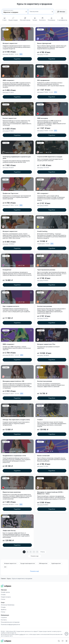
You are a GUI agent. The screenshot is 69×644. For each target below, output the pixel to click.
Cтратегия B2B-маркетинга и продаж (50, 157)
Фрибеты (4, 610)
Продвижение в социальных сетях (14, 456)
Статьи (3, 599)
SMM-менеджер (43, 118)
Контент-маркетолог (10, 118)
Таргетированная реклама (46, 270)
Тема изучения (34, 12)
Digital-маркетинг (56, 563)
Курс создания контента (11, 306)
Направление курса (8, 10)
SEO (5, 567)
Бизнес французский (44, 43)
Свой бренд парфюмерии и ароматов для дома (17, 158)
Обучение (4, 590)
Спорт (3, 603)
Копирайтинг (7, 270)
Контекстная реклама (45, 306)
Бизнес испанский (43, 456)
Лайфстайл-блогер (9, 531)
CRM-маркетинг (43, 563)
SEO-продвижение (43, 80)
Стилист (40, 420)
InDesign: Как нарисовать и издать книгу (16, 420)
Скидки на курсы (6, 597)
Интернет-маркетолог (10, 43)
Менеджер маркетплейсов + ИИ (13, 381)
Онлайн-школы (5, 592)
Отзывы (3, 595)
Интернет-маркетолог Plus (46, 344)
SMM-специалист (9, 80)
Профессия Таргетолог (11, 193)
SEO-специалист (43, 193)
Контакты (4, 620)
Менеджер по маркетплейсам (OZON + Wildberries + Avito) (50, 493)
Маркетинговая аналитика (12, 492)
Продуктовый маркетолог (28, 563)
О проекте (4, 617)
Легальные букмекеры (8, 605)
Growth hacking (42, 231)
